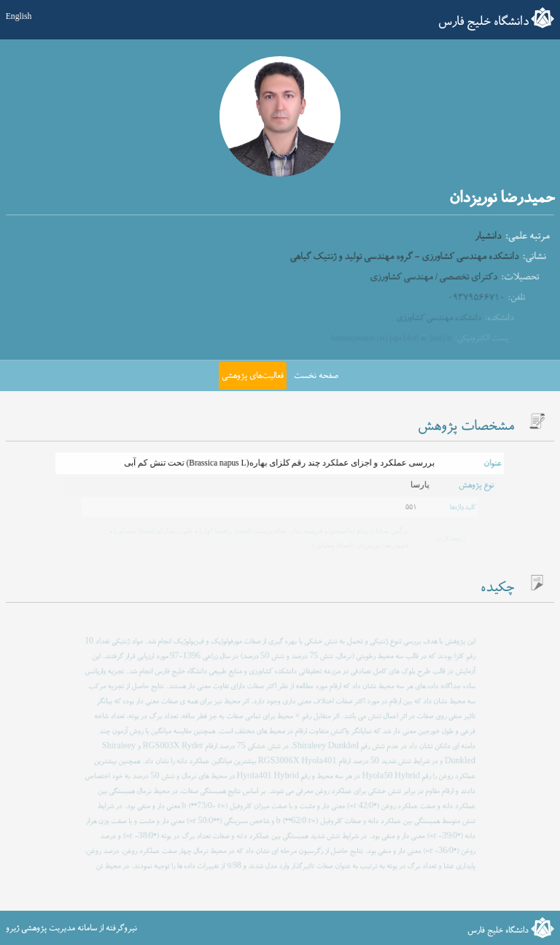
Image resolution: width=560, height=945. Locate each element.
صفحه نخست (316, 376)
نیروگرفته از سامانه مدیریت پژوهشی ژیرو (71, 928)
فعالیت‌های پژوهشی (253, 376)
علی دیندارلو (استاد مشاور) (155, 531)
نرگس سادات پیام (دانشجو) (367, 531)
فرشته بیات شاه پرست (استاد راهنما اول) (261, 531)
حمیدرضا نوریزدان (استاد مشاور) (359, 544)
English (19, 17)
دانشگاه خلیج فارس (483, 22)
